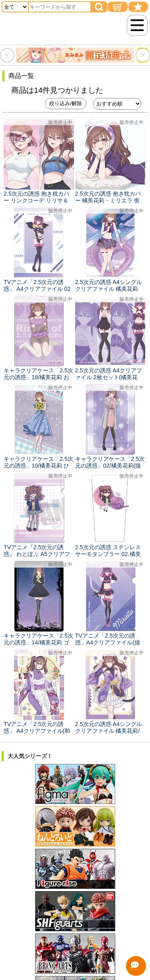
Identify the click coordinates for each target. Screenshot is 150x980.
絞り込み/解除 (66, 103)
